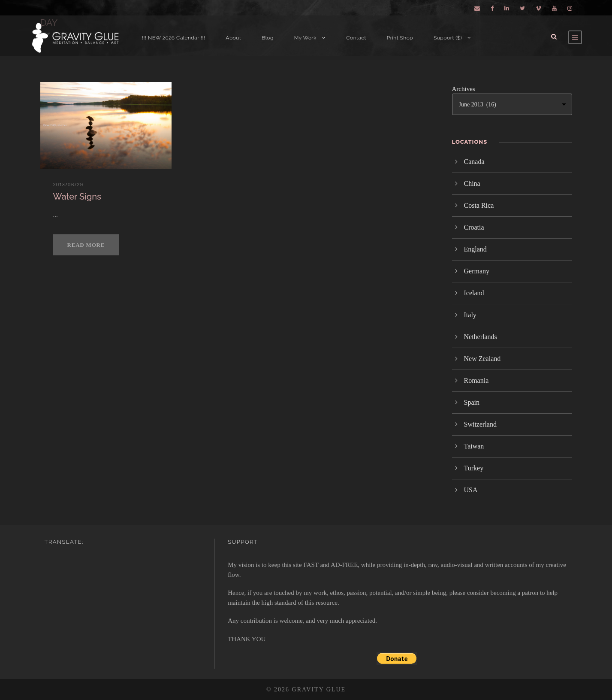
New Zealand (482, 359)
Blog (268, 38)
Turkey (474, 468)
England (475, 249)
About (233, 38)
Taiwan (474, 446)
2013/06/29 (68, 185)
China (472, 183)
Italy (470, 315)
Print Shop (400, 38)
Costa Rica (479, 205)
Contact (356, 38)
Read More (86, 245)
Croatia (474, 227)
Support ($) (448, 38)
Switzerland (480, 424)
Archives (464, 89)
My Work (305, 38)
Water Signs (77, 197)
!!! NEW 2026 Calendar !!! (173, 38)
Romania (476, 380)
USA (471, 490)
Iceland (474, 293)
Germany (477, 271)
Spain (472, 402)
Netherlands (481, 337)
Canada (474, 162)
